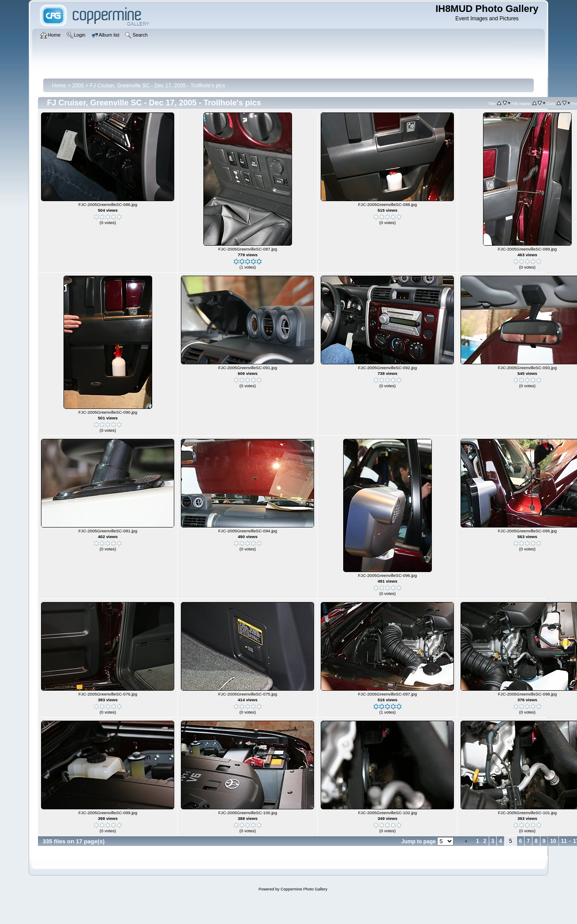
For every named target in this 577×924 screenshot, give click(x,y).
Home (59, 86)
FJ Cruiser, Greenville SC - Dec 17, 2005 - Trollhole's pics (157, 86)
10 (553, 841)
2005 (78, 86)
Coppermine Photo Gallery (304, 889)
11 (564, 841)
